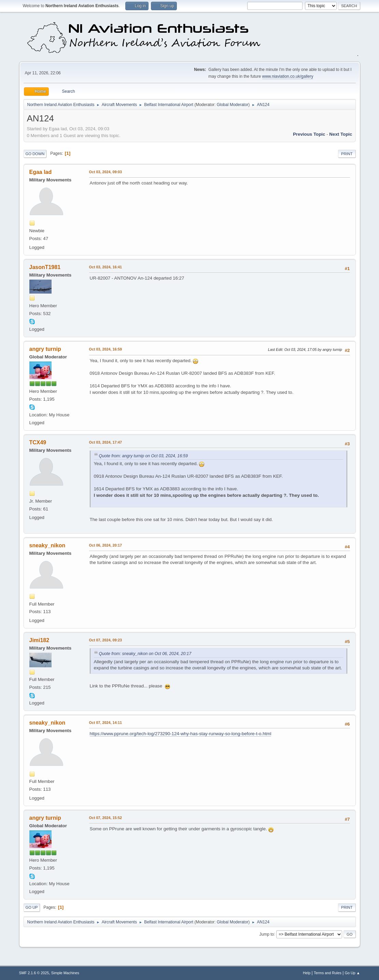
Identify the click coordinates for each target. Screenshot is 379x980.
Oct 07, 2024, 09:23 (106, 640)
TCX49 (38, 442)
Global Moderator (233, 105)
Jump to (267, 934)
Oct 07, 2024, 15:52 (106, 818)
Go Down (35, 154)
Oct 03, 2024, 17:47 (106, 442)
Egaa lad (41, 172)
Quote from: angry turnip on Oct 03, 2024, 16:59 (143, 456)
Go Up (32, 907)
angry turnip (45, 349)
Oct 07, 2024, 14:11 (106, 723)
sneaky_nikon (47, 545)
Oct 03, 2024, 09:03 (106, 172)
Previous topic (309, 134)
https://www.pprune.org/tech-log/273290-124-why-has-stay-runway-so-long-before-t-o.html (181, 734)
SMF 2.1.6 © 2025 (34, 973)
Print (347, 154)
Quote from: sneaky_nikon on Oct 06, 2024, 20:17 (145, 654)
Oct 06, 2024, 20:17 (106, 545)
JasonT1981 (45, 267)
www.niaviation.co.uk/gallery (288, 76)
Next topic (341, 134)
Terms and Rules (328, 973)
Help (307, 973)
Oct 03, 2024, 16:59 (106, 349)
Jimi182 (39, 640)
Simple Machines (65, 973)
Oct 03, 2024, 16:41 (106, 267)
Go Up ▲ (353, 973)
